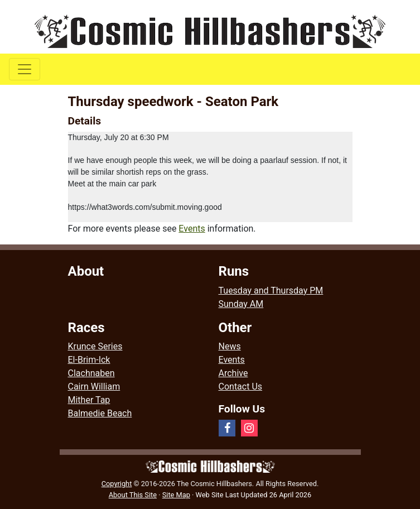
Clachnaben (91, 373)
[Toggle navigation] (25, 69)
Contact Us (241, 386)
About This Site (133, 495)
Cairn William (94, 386)
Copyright (117, 484)
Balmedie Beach (100, 413)
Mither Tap (89, 400)
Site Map (176, 495)
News (230, 346)
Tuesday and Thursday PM (271, 290)
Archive (233, 373)
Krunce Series (95, 346)
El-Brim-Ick (89, 360)
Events (192, 229)
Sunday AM (241, 304)
